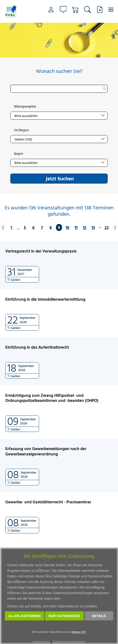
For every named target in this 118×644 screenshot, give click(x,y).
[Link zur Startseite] (13, 11)
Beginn (19, 154)
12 (85, 227)
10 (67, 227)
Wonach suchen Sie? (59, 71)
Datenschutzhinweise (69, 642)
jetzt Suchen (60, 178)
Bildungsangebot (25, 107)
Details (99, 616)
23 (107, 227)
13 (93, 227)
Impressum (41, 642)
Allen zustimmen (25, 616)
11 (76, 227)
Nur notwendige (64, 616)
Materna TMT (79, 632)
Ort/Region (21, 130)
